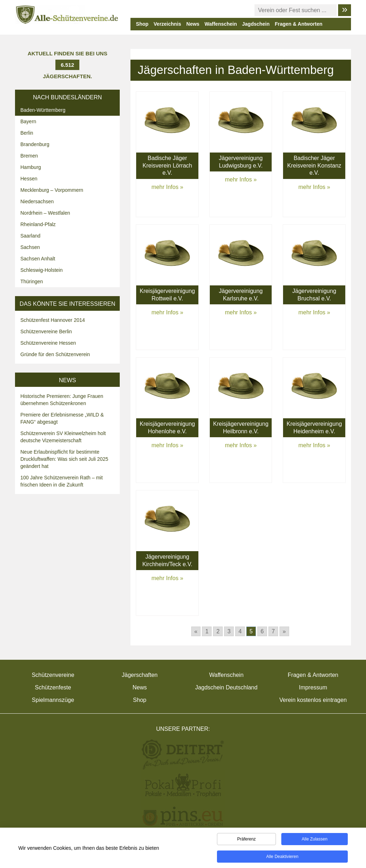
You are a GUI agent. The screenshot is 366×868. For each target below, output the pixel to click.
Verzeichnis (167, 24)
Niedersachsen (37, 201)
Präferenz (247, 840)
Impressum (313, 687)
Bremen (29, 156)
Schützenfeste (53, 687)
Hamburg (31, 167)
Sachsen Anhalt (38, 259)
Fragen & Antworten (299, 24)
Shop (142, 24)
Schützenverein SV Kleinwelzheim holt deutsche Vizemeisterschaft (63, 437)
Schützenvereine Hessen (48, 343)
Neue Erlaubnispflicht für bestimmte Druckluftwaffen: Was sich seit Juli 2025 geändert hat (64, 459)
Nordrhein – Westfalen (45, 213)
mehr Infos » (167, 187)
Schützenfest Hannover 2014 (53, 320)
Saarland (30, 236)
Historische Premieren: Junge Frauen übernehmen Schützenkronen (62, 400)
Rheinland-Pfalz (38, 224)
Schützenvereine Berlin (46, 331)
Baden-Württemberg (43, 110)
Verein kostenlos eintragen (313, 700)
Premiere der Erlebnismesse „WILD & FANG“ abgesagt (62, 418)
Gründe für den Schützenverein (55, 354)
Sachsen (30, 247)
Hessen (29, 179)
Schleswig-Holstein (41, 270)
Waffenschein (221, 24)
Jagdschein (256, 24)
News (193, 24)
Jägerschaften (140, 675)
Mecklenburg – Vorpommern (52, 190)
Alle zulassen (315, 840)
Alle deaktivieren (282, 858)
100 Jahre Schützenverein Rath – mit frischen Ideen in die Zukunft (61, 481)
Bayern (28, 121)
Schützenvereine (53, 675)
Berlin (27, 133)
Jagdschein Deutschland (226, 687)
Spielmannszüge (53, 700)
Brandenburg (35, 144)
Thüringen (32, 281)
